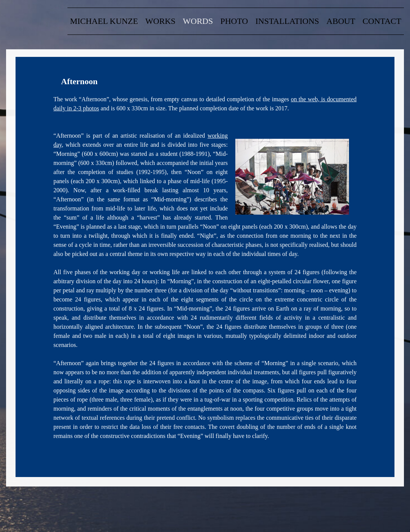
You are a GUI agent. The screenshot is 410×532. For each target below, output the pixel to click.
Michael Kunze (104, 21)
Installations (287, 21)
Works (160, 21)
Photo (234, 21)
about (341, 21)
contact (382, 21)
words (198, 21)
